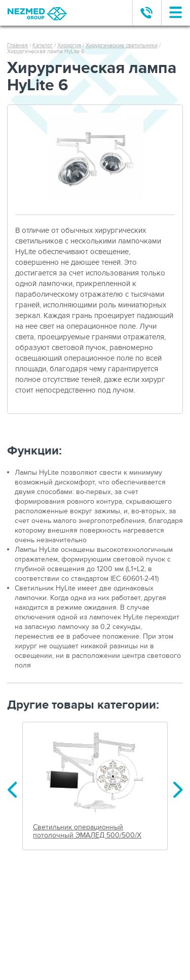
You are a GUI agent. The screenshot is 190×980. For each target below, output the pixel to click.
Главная (17, 45)
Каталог (43, 45)
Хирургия (69, 45)
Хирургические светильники (122, 45)
